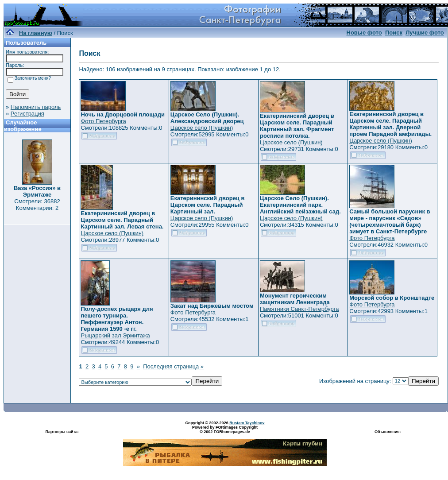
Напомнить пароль (36, 107)
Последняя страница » (173, 366)
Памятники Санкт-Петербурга (299, 309)
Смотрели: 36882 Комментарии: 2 (37, 205)
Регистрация (27, 114)
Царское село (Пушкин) (202, 128)
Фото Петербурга (103, 121)
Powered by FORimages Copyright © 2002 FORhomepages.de (225, 430)
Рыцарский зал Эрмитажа (115, 335)
